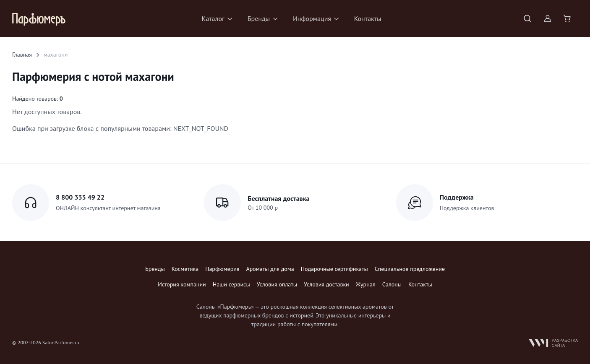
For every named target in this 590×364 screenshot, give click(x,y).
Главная (22, 55)
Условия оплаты (277, 284)
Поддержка (457, 197)
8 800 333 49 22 (80, 197)
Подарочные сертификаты (334, 269)
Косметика (185, 269)
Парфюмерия (222, 269)
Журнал (366, 284)
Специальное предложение (410, 269)
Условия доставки (326, 284)
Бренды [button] (259, 18)
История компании (182, 284)
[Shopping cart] (568, 18)
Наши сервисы (231, 284)
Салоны (392, 284)
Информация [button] (312, 18)
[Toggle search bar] (527, 18)
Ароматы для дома (270, 269)
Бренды (155, 269)
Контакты (368, 18)
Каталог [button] (213, 18)
